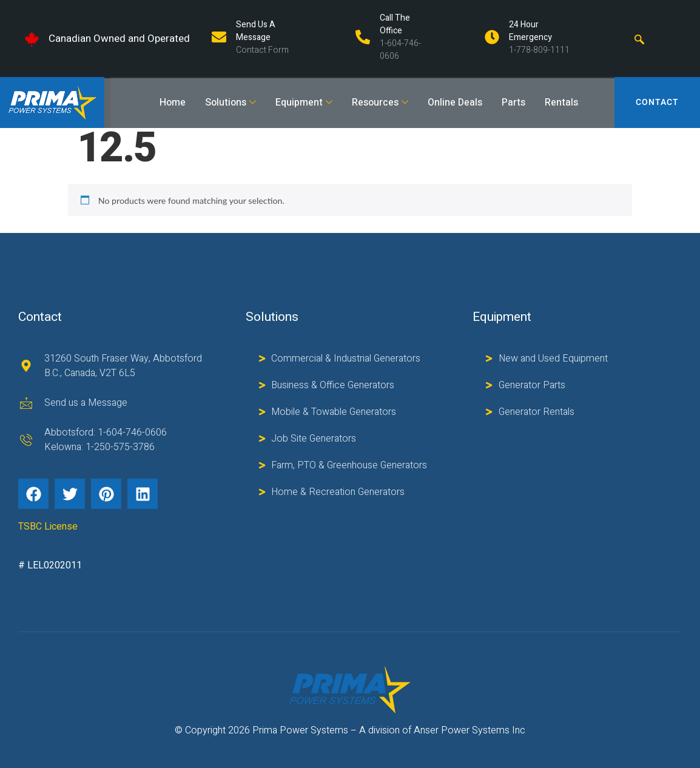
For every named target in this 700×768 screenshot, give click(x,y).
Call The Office (395, 24)
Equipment (304, 103)
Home (173, 103)
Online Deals (455, 103)
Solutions (231, 103)
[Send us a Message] (219, 37)
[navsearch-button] (639, 39)
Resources (380, 103)
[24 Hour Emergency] (492, 37)
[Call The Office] (363, 37)
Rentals (561, 103)
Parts (513, 103)
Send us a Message (256, 31)
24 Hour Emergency (530, 31)
